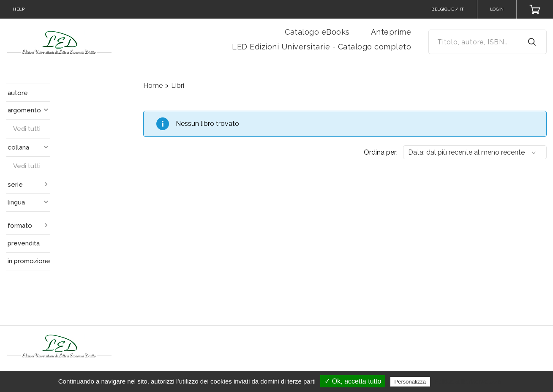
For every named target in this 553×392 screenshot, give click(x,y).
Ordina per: (381, 152)
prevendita (24, 243)
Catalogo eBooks (317, 32)
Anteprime (391, 32)
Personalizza (410, 382)
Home (153, 86)
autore (18, 93)
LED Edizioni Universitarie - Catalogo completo (321, 47)
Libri (178, 86)
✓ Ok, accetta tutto (353, 381)
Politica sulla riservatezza (467, 381)
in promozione (29, 261)
